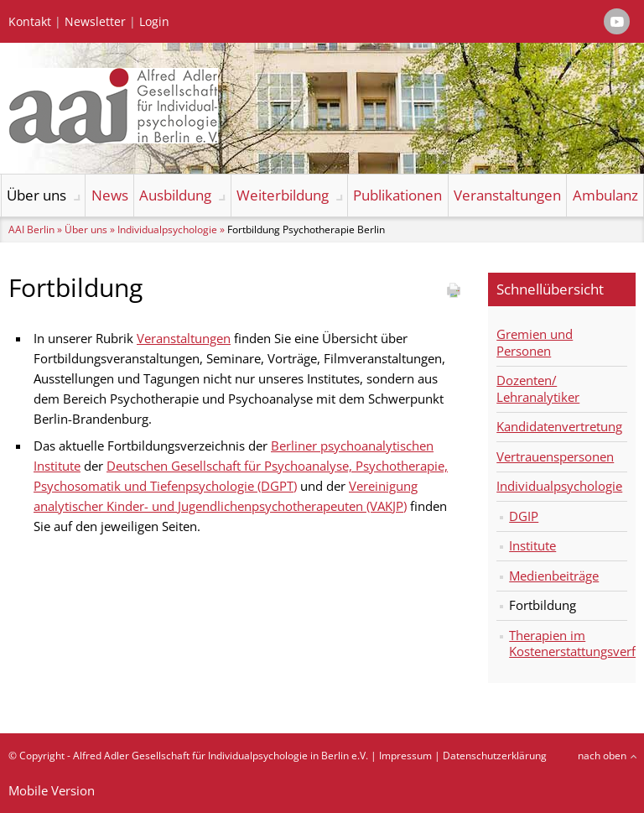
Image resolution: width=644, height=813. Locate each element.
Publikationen (397, 195)
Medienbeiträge (554, 576)
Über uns (36, 195)
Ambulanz (605, 195)
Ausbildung (175, 195)
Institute (532, 545)
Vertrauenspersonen (555, 456)
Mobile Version (52, 790)
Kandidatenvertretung (559, 426)
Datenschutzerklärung (495, 756)
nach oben (602, 756)
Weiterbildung (283, 195)
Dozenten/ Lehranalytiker (538, 388)
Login (154, 22)
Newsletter (95, 22)
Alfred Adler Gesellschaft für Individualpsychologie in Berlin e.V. (221, 756)
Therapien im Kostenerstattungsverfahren (568, 644)
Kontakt (30, 22)
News (110, 195)
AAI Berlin (31, 229)
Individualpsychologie (167, 229)
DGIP (524, 516)
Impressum (405, 756)
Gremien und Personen (535, 342)
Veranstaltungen (507, 195)
